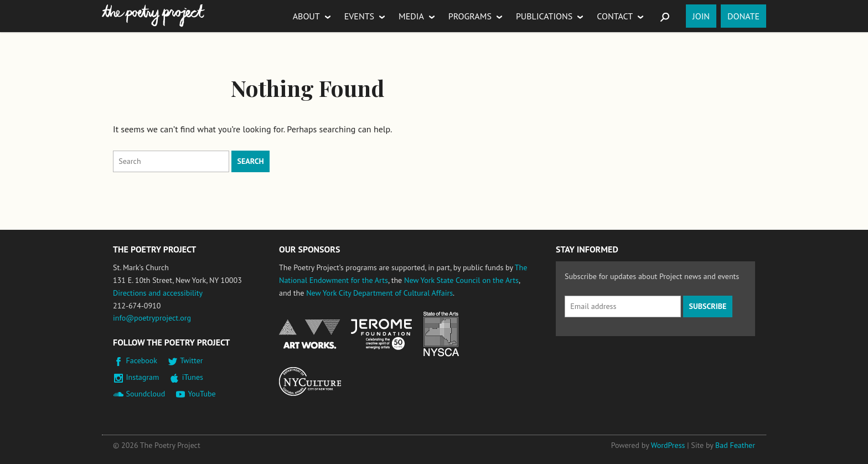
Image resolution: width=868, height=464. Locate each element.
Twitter (191, 360)
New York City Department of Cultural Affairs (379, 293)
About (306, 16)
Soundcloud (146, 394)
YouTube (201, 394)
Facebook (142, 360)
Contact (615, 16)
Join (701, 16)
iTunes (193, 377)
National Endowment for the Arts (309, 334)
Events (359, 16)
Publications (544, 16)
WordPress (668, 445)
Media (411, 16)
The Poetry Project (153, 16)
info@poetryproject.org (152, 318)
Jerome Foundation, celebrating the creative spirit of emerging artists (381, 334)
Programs (470, 16)
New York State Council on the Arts (461, 280)
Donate (743, 16)
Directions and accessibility (158, 293)
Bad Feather (735, 445)
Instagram (143, 377)
